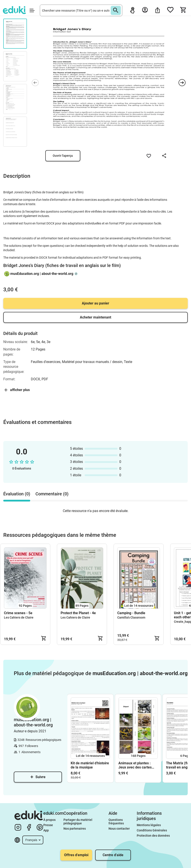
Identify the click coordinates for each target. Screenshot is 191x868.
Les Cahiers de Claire (19, 617)
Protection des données (153, 836)
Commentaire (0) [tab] (52, 494)
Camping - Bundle (131, 613)
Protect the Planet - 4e (78, 613)
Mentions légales (149, 825)
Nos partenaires (75, 829)
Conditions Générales (152, 830)
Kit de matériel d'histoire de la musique (90, 765)
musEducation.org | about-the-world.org (42, 274)
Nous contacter (119, 829)
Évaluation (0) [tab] (17, 494)
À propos (50, 820)
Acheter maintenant (95, 317)
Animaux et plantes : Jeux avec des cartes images (135, 765)
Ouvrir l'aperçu (63, 156)
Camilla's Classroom (131, 617)
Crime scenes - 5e (18, 613)
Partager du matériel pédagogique (78, 822)
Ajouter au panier (95, 303)
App (46, 830)
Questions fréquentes (116, 822)
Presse (48, 825)
